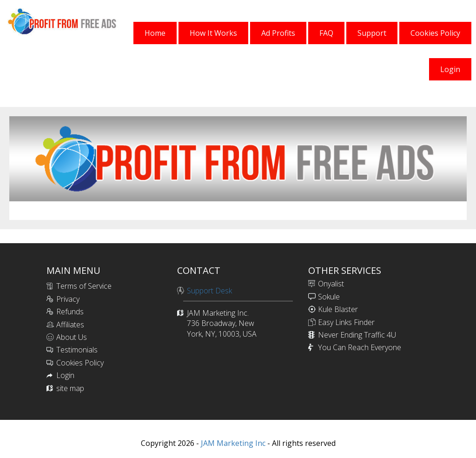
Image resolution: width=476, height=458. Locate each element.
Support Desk (209, 291)
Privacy (68, 299)
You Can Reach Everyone (360, 347)
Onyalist (331, 284)
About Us (72, 337)
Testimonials (77, 350)
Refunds (70, 312)
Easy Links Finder (346, 322)
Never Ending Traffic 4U (357, 335)
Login (65, 375)
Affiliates (70, 325)
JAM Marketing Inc (232, 443)
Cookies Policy (80, 363)
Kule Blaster (338, 309)
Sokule (329, 297)
